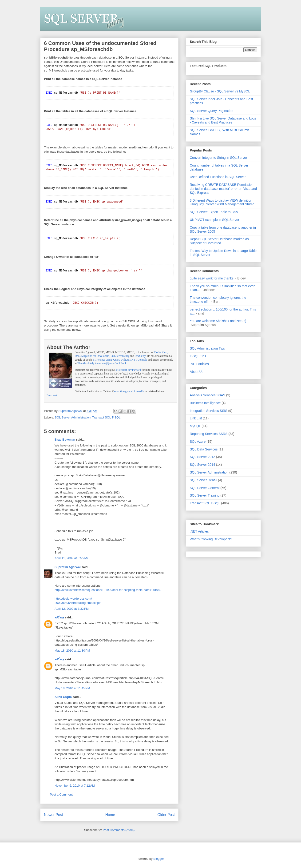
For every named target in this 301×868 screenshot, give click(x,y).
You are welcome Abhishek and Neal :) (218, 321)
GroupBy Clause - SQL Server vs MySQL (220, 91)
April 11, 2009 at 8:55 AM (71, 558)
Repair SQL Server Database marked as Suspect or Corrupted (219, 241)
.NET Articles (199, 364)
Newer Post (53, 815)
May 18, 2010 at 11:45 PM (72, 688)
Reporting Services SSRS (209, 434)
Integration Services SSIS (209, 411)
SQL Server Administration (73, 417)
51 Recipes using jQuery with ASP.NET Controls (120, 360)
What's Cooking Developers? (211, 539)
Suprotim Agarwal (68, 567)
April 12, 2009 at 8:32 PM (72, 609)
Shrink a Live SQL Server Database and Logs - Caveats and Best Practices (223, 120)
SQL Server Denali (203, 480)
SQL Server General (205, 488)
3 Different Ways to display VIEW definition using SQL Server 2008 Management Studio (222, 202)
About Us (197, 372)
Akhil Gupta (63, 697)
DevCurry (140, 356)
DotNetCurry (161, 352)
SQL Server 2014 (202, 465)
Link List (196, 418)
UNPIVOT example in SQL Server (214, 220)
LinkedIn (139, 392)
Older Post (166, 815)
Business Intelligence (205, 403)
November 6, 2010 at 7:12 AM (75, 786)
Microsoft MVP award (129, 370)
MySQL (195, 426)
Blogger (158, 859)
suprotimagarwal (123, 392)
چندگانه (59, 617)
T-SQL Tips (198, 356)
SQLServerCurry (120, 356)
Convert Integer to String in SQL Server (218, 158)
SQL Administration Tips (207, 348)
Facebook (52, 395)
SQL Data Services (204, 449)
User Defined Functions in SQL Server (218, 177)
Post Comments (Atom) (119, 830)
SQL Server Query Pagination (212, 111)
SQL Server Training (205, 495)
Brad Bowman (65, 440)
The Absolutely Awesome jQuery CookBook (102, 364)
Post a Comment (61, 794)
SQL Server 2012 (202, 457)
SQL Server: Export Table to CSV (214, 212)
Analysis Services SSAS (208, 395)
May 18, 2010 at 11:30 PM (72, 651)
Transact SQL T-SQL (106, 417)
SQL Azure (198, 442)
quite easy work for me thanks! (212, 278)
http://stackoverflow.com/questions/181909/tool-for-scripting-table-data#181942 (108, 590)
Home (110, 815)
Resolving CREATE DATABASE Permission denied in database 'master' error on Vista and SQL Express (223, 189)
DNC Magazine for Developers (92, 356)
